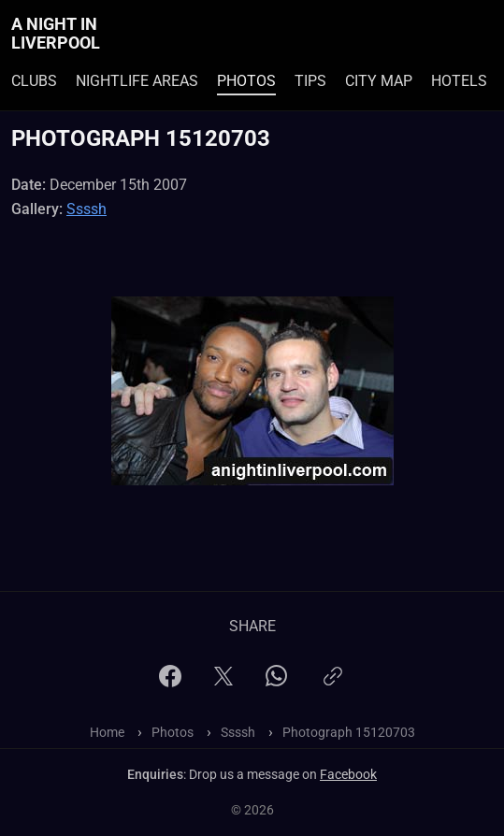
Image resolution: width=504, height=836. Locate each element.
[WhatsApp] (276, 681)
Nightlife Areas (137, 81)
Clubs (34, 81)
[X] (223, 682)
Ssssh (86, 209)
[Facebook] (170, 682)
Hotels (459, 81)
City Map (379, 81)
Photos (246, 81)
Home (107, 732)
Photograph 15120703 (349, 732)
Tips (310, 81)
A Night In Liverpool (56, 34)
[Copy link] (333, 684)
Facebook (348, 774)
